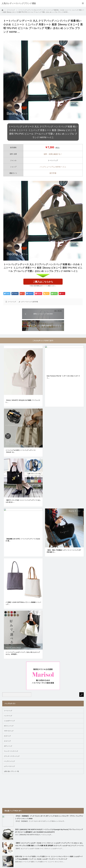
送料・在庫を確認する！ (53, 154)
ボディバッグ (8, 746)
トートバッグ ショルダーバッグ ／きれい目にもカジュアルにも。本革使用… (23, 653)
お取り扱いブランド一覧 (11, 771)
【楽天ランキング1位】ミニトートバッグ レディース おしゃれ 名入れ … (23, 501)
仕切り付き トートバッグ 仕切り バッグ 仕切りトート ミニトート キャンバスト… (40, 862)
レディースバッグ (26, 302)
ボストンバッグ (9, 726)
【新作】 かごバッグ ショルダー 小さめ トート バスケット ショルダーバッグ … (39, 849)
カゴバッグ (7, 736)
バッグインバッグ (9, 761)
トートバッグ (12, 302)
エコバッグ (7, 741)
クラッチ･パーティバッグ (12, 756)
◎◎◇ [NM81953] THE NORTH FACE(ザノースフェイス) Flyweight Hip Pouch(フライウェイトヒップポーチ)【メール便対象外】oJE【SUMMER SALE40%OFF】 (49, 831)
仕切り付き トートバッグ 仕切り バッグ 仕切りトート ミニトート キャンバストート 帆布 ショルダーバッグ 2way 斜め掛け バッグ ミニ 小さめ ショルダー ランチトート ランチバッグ (49, 858)
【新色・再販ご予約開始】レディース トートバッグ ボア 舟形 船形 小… (64, 551)
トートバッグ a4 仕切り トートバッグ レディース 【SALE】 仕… (21, 451)
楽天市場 (53, 173)
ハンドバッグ (8, 716)
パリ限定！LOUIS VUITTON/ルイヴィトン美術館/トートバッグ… (23, 603)
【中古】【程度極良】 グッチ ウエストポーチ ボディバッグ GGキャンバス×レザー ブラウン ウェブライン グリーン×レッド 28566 (49, 817)
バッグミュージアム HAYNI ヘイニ (53, 167)
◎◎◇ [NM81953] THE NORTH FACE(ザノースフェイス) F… (34, 835)
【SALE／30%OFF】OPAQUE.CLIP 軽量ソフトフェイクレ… (23, 401)
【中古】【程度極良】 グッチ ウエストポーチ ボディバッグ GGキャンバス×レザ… (40, 821)
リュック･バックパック (11, 751)
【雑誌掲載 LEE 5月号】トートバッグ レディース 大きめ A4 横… (23, 540)
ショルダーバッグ (9, 721)
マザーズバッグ (9, 731)
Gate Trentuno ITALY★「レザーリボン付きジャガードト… (63, 377)
